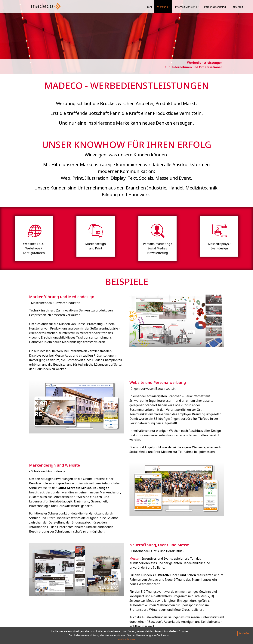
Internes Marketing (188, 7)
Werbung (164, 7)
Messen (135, 558)
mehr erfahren (127, 639)
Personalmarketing (215, 7)
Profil (149, 7)
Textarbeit (237, 7)
